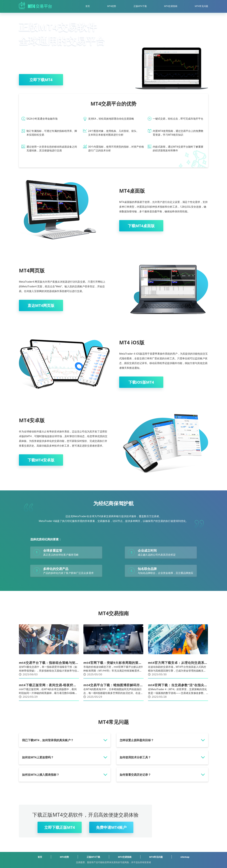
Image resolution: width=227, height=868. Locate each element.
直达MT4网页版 (41, 305)
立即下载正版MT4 (60, 827)
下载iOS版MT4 (141, 382)
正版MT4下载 (140, 6)
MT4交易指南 (171, 6)
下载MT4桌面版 (141, 226)
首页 (88, 6)
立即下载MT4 (41, 80)
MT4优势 (112, 6)
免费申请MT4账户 (111, 827)
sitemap (185, 857)
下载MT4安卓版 (41, 460)
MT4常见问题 (202, 6)
